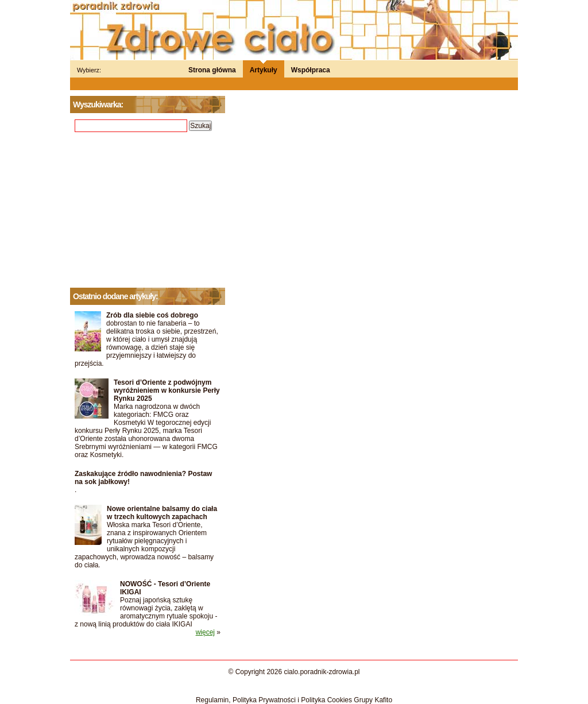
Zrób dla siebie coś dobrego (152, 315)
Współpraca (311, 70)
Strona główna (212, 70)
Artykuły (264, 70)
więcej (205, 632)
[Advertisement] (148, 210)
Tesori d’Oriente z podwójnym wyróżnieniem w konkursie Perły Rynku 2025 (167, 390)
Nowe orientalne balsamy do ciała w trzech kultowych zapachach (162, 513)
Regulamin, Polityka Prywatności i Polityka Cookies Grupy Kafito (294, 700)
